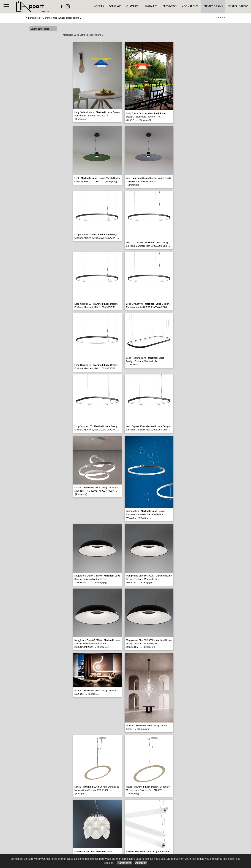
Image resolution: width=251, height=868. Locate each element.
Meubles (99, 6)
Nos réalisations (238, 6)
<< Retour (220, 17)
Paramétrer (124, 863)
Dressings (115, 6)
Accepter (141, 863)
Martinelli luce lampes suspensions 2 (62, 18)
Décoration (170, 6)
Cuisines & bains (213, 6)
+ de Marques (190, 6)
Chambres (132, 6)
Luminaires (150, 6)
